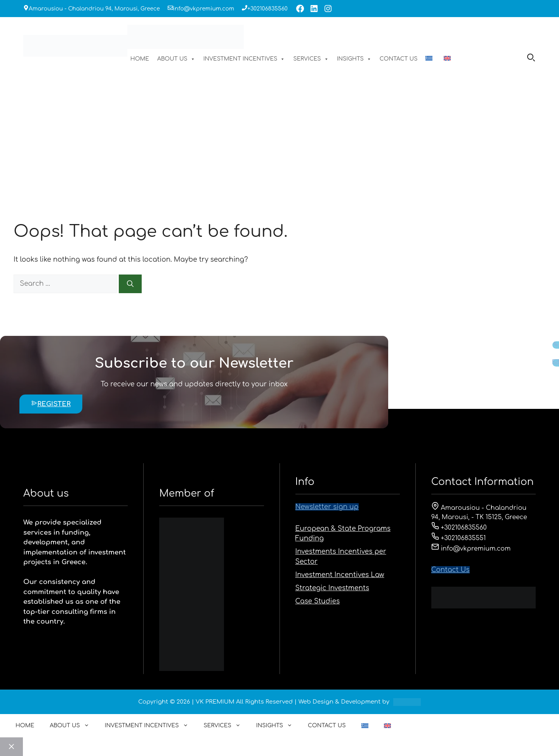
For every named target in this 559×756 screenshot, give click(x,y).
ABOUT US (176, 59)
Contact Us (450, 570)
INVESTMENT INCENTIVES (244, 59)
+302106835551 (459, 538)
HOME (140, 59)
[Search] (130, 284)
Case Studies (318, 601)
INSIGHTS (354, 59)
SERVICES (311, 59)
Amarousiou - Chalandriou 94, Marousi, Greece (94, 9)
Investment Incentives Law (340, 575)
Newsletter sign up (327, 507)
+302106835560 (267, 9)
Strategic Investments (332, 588)
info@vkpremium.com (204, 9)
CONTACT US (399, 59)
